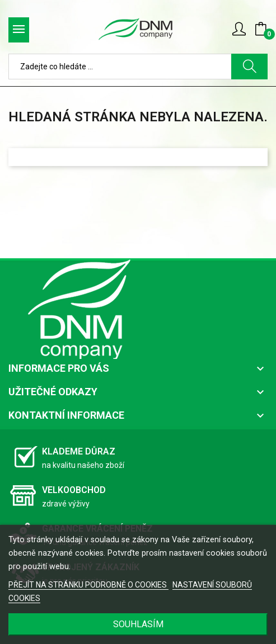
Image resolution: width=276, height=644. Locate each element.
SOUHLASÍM (138, 624)
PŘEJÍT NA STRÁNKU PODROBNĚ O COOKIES (88, 585)
